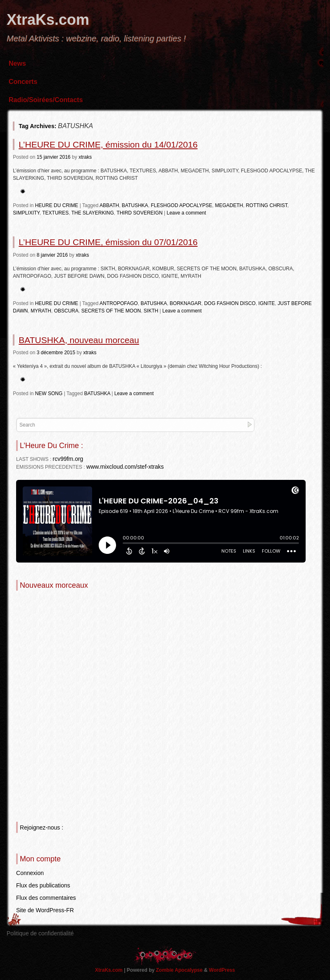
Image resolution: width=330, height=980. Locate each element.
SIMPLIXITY (26, 213)
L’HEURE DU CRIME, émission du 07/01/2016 (108, 242)
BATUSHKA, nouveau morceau (79, 340)
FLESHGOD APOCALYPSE (182, 205)
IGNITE (267, 303)
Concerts (23, 82)
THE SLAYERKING (93, 213)
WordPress (222, 970)
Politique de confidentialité (40, 933)
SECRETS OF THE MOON (111, 311)
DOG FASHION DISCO (230, 303)
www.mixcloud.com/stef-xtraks (125, 467)
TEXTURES (55, 213)
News (17, 63)
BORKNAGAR (186, 303)
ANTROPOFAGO (119, 303)
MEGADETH (229, 205)
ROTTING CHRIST (267, 205)
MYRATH (41, 311)
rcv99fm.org (68, 459)
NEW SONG (49, 393)
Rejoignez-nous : (42, 827)
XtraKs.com (48, 20)
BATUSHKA (135, 205)
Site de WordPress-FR (45, 910)
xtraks (85, 157)
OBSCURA (66, 311)
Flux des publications (43, 885)
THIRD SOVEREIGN (139, 213)
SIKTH (151, 311)
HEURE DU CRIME (57, 205)
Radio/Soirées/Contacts (46, 100)
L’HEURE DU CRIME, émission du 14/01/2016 (108, 144)
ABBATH (109, 205)
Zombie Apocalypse (180, 970)
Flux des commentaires (46, 898)
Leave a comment (186, 213)
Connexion (30, 873)
